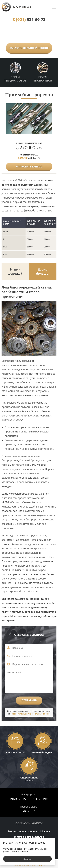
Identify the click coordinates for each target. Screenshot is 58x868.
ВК (24, 811)
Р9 (25, 799)
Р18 (45, 799)
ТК (34, 811)
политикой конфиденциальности (29, 865)
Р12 (35, 799)
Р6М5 (14, 799)
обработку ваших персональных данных (30, 714)
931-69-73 (29, 20)
